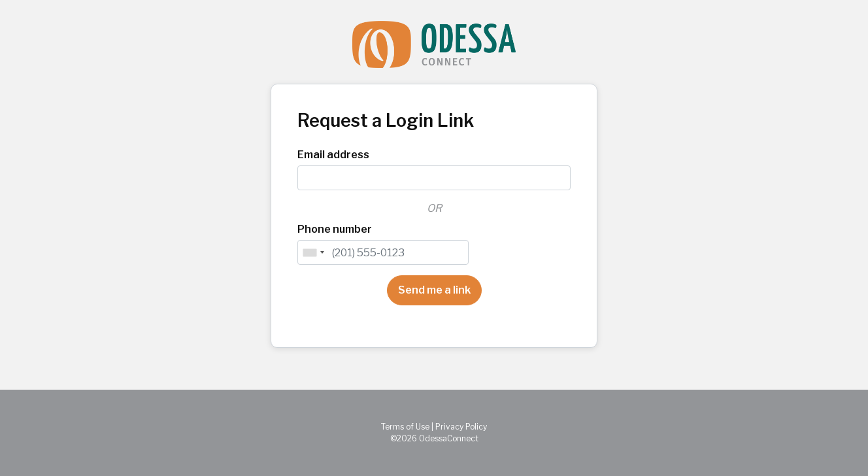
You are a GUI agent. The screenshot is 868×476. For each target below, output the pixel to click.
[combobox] (313, 252)
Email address (333, 155)
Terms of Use (405, 427)
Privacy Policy (461, 427)
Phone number (335, 229)
